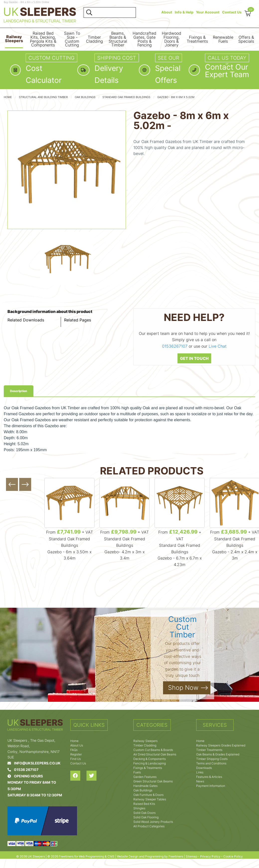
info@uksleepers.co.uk (34, 763)
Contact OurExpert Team (227, 71)
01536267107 (175, 346)
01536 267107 (23, 770)
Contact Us (232, 12)
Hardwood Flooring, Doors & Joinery (172, 39)
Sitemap (191, 856)
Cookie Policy (233, 856)
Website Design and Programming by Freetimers (150, 856)
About (167, 12)
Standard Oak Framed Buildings (126, 97)
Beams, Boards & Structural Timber (118, 39)
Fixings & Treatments (197, 39)
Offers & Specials (246, 39)
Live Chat (218, 346)
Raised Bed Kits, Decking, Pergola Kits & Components (43, 39)
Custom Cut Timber (182, 627)
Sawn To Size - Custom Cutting (72, 39)
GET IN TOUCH (194, 358)
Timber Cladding (94, 39)
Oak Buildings (85, 97)
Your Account (208, 12)
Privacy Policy (210, 856)
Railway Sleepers (14, 39)
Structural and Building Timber (43, 97)
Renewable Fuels (223, 39)
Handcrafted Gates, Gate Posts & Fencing (144, 39)
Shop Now (183, 688)
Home (8, 97)
